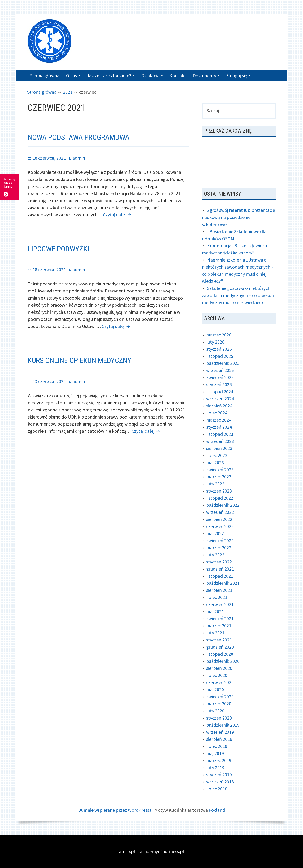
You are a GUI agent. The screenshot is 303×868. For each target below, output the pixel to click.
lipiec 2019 (217, 746)
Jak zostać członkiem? (109, 76)
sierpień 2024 (219, 406)
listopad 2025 (220, 356)
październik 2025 (223, 363)
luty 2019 (215, 767)
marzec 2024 (219, 420)
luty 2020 (215, 711)
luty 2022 (215, 555)
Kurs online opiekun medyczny (80, 360)
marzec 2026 (219, 335)
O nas (71, 76)
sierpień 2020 (219, 668)
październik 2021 (223, 583)
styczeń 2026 (219, 349)
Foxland (217, 810)
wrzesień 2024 (220, 399)
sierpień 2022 (219, 519)
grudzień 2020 (220, 647)
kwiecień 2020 (220, 696)
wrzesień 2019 (220, 732)
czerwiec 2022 (220, 526)
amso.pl (127, 851)
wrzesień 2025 (220, 370)
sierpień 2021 (219, 590)
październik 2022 (223, 505)
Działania (150, 76)
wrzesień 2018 (220, 782)
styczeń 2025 (219, 384)
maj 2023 (215, 462)
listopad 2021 (220, 576)
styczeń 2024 (219, 427)
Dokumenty (204, 76)
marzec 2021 (219, 626)
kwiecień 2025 (220, 377)
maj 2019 (215, 753)
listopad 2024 (220, 391)
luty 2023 (215, 484)
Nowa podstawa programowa (79, 137)
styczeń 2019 (219, 774)
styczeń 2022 (219, 562)
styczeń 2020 (219, 718)
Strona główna (45, 76)
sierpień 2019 (219, 739)
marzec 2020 (219, 704)
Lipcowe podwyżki (58, 249)
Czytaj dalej (118, 215)
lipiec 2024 (217, 413)
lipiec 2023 (217, 455)
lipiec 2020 (217, 675)
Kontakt (178, 76)
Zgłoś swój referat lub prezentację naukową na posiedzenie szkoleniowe (238, 217)
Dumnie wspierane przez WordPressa (115, 810)
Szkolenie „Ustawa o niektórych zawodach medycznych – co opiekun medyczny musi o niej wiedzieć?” (238, 295)
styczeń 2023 (219, 491)
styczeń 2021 (219, 640)
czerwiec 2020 (220, 682)
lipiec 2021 (217, 597)
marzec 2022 (219, 547)
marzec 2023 (219, 477)
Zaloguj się (237, 76)
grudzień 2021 (220, 569)
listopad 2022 (220, 498)
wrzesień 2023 (220, 441)
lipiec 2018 (217, 789)
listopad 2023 (220, 434)
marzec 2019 (219, 760)
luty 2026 (215, 342)
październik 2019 (223, 725)
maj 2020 (215, 689)
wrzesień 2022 (220, 512)
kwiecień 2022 (220, 540)
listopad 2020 (220, 654)
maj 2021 (215, 611)
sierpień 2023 (219, 448)
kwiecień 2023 (220, 469)
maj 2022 (215, 533)
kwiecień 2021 (220, 618)
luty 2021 (215, 633)
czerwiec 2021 (220, 604)
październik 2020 (223, 661)
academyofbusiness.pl (162, 851)
